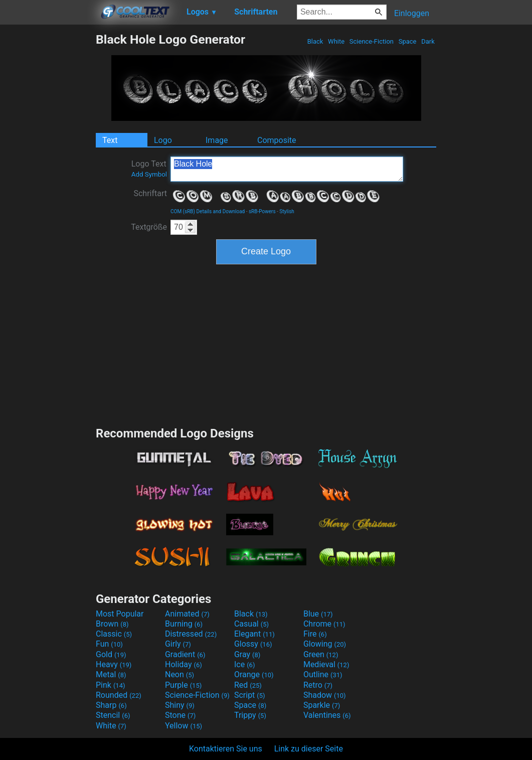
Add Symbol (149, 174)
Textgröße (149, 227)
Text (110, 140)
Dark (428, 41)
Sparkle (322, 705)
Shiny (180, 705)
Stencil (113, 715)
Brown (112, 624)
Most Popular (120, 614)
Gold (111, 654)
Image (217, 140)
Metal (111, 674)
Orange (254, 674)
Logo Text (149, 169)
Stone (180, 715)
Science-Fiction (372, 41)
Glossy (253, 644)
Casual (251, 624)
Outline (323, 674)
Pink (111, 685)
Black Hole (287, 169)
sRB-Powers (262, 211)
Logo (163, 140)
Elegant (254, 634)
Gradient (185, 654)
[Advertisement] (48, 183)
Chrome (324, 624)
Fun (109, 644)
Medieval (326, 664)
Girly (178, 644)
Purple (183, 685)
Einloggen (412, 13)
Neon (180, 674)
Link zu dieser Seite (309, 749)
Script (250, 695)
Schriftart (150, 193)
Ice (244, 664)
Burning (184, 624)
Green (321, 654)
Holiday (184, 664)
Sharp (111, 705)
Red (248, 685)
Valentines (327, 715)
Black (315, 41)
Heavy (114, 664)
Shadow (325, 695)
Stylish (287, 211)
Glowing (325, 644)
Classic (114, 634)
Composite (277, 140)
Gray (247, 654)
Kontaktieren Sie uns (226, 749)
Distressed (191, 634)
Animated (187, 614)
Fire (315, 634)
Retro (318, 685)
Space (407, 41)
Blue (318, 614)
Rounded (119, 695)
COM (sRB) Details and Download (208, 211)
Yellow (184, 726)
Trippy (250, 715)
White (336, 41)
